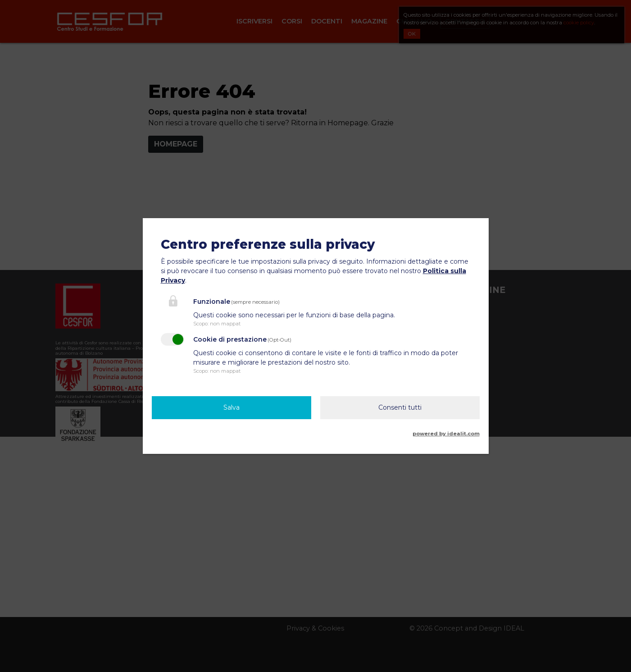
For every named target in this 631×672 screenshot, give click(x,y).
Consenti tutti (400, 407)
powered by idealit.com (446, 434)
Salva (232, 407)
